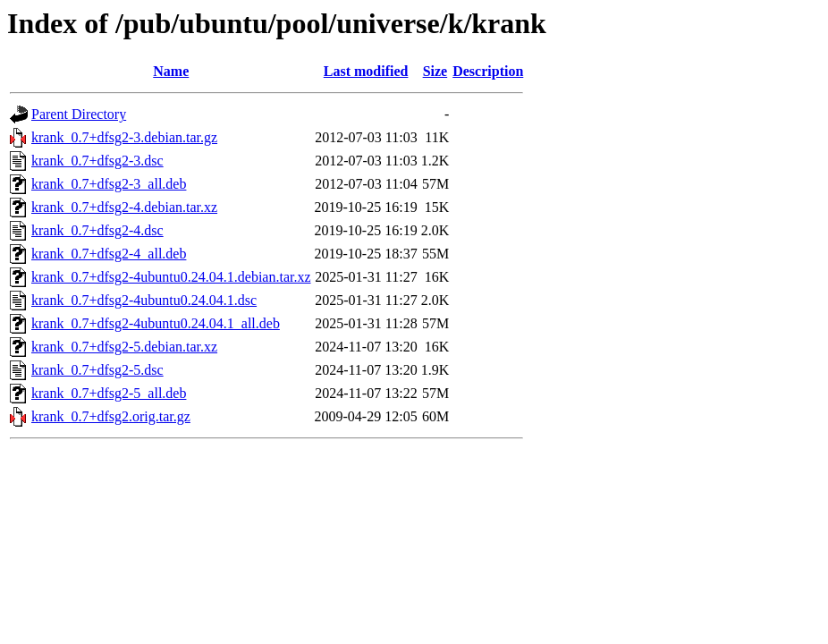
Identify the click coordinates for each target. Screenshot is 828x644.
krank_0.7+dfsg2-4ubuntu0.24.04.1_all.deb (156, 323)
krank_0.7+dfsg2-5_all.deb (109, 393)
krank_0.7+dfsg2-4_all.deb (109, 254)
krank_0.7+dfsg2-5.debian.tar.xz (124, 347)
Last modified (366, 71)
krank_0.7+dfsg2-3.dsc (97, 161)
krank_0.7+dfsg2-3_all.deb (109, 184)
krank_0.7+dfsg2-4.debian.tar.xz (124, 207)
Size (435, 71)
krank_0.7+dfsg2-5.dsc (97, 370)
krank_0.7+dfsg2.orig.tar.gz (111, 416)
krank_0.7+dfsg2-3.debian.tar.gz (124, 137)
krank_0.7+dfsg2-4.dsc (97, 230)
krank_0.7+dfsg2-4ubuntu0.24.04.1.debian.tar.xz (171, 277)
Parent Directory (79, 114)
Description (488, 71)
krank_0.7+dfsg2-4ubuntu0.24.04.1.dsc (144, 300)
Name (171, 71)
